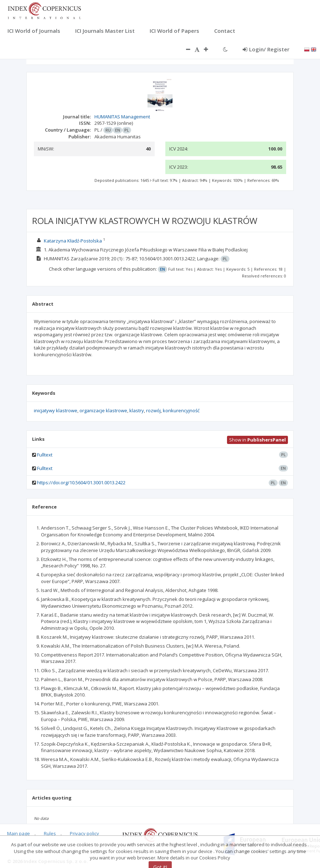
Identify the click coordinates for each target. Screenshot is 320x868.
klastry (137, 410)
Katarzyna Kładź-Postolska (73, 241)
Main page (19, 833)
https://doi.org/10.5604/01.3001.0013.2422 (81, 482)
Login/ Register (266, 49)
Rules (50, 833)
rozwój (153, 410)
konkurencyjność (181, 410)
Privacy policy (84, 833)
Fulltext (45, 455)
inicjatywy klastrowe (56, 410)
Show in (257, 440)
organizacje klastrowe (103, 410)
